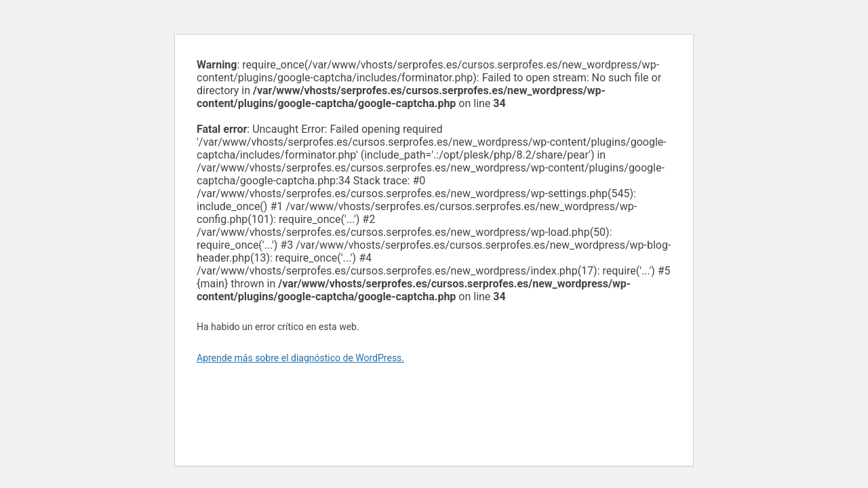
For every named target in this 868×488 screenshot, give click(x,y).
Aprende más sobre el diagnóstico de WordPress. (300, 358)
